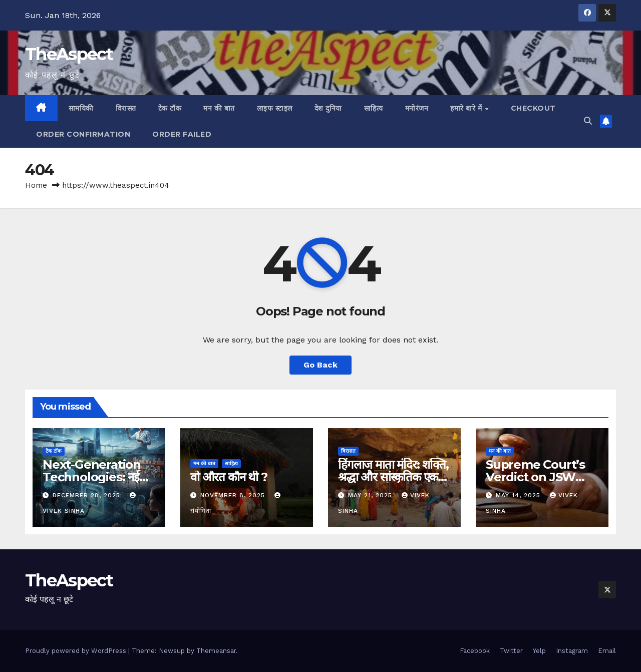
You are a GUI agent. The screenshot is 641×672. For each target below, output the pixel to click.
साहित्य (374, 108)
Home (36, 185)
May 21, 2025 (371, 495)
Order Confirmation (83, 134)
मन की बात (219, 108)
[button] (588, 121)
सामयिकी (81, 108)
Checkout (533, 108)
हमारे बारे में (467, 108)
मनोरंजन (417, 108)
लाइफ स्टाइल (275, 108)
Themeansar (216, 651)
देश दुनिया (328, 108)
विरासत (126, 108)
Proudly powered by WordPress (77, 651)
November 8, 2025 (234, 495)
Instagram (572, 651)
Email (607, 651)
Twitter (511, 651)
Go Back (320, 365)
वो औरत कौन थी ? (229, 477)
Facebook (475, 651)
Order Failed (182, 134)
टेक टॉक (170, 108)
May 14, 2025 (519, 495)
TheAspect (69, 54)
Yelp (539, 651)
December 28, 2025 (88, 495)
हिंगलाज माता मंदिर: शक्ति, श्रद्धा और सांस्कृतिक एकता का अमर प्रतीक (393, 477)
